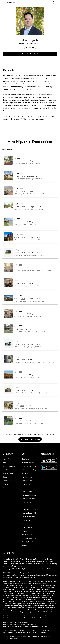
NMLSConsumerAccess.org (40, 636)
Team (5, 463)
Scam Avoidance (14, 561)
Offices (5, 484)
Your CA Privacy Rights (14, 566)
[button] (3, 3)
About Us (6, 459)
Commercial (26, 520)
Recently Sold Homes (29, 542)
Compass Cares (27, 506)
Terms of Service (41, 559)
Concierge (25, 459)
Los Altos (40, 434)
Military (24, 531)
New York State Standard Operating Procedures (19, 624)
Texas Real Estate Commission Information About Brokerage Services (27, 616)
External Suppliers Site (30, 538)
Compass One (27, 481)
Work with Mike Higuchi (30, 54)
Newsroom (6, 488)
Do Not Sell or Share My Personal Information (18, 559)
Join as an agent (9, 473)
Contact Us (7, 481)
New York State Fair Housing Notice (15, 622)
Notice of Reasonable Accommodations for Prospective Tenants (25, 626)
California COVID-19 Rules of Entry (45, 564)
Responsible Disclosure (29, 561)
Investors (6, 470)
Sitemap (25, 545)
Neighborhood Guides (29, 513)
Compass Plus (27, 502)
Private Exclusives (28, 463)
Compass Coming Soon (30, 466)
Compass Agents (20, 434)
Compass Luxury (28, 488)
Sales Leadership (9, 466)
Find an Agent (27, 491)
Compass (9, 434)
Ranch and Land (28, 535)
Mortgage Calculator (29, 495)
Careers (5, 477)
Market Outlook (27, 477)
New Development (28, 517)
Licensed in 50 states (11, 639)
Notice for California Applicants (21, 564)
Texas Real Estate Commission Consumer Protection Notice (23, 618)
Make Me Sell (27, 484)
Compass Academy (29, 499)
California (31, 434)
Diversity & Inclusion (29, 509)
